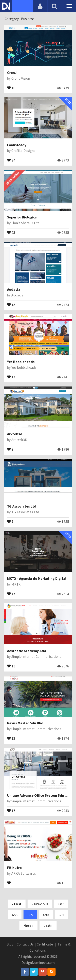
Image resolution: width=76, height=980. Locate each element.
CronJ (12, 73)
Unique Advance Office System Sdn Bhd (39, 795)
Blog (10, 944)
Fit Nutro (14, 868)
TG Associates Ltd (22, 506)
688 (15, 915)
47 (11, 594)
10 (11, 88)
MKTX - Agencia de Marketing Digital (37, 579)
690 (46, 915)
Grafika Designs (23, 151)
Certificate (45, 944)
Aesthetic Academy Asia (27, 651)
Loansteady (17, 145)
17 (11, 377)
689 (30, 915)
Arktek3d (15, 434)
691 (62, 915)
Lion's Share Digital (26, 223)
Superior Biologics (22, 217)
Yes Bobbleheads (21, 362)
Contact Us (25, 944)
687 (61, 904)
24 (11, 160)
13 (11, 304)
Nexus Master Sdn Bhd (25, 723)
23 (11, 232)
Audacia (14, 289)
